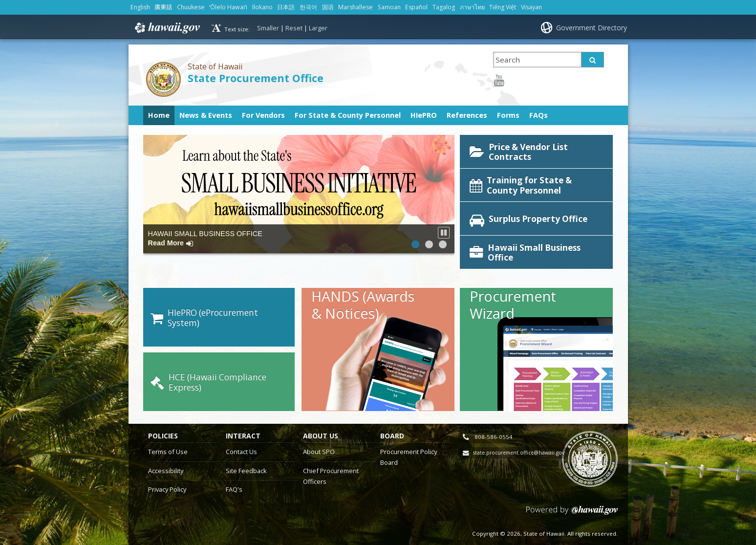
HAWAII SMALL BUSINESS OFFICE (205, 238)
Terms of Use (168, 437)
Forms (508, 115)
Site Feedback (246, 457)
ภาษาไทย (472, 7)
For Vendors (263, 115)
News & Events (206, 115)
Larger (318, 28)
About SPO (319, 437)
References (467, 115)
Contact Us (241, 437)
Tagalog (444, 7)
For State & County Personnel (348, 115)
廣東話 (163, 7)
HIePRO (424, 115)
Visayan (531, 7)
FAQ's (234, 475)
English (140, 7)
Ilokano (262, 7)
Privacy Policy (167, 475)
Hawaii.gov (166, 28)
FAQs (539, 115)
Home (159, 115)
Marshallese (356, 7)
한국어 (308, 7)
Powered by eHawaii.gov (572, 500)
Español (416, 7)
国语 (328, 7)
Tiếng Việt (503, 7)
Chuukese (191, 7)
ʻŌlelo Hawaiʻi (228, 7)
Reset (294, 28)
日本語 (286, 7)
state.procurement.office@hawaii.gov (519, 438)
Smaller (268, 28)
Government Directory (592, 28)
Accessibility (166, 457)
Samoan (389, 7)
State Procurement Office (256, 78)
